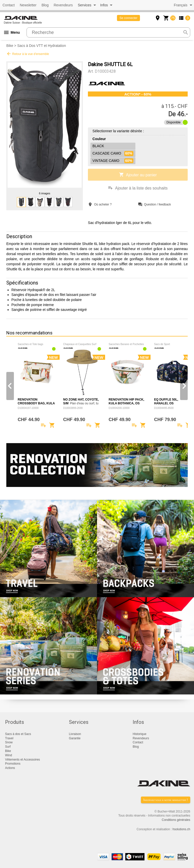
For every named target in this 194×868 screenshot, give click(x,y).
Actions (10, 768)
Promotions (13, 764)
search (186, 32)
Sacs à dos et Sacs (18, 734)
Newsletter (28, 5)
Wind (8, 755)
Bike (10, 46)
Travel (9, 738)
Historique (139, 734)
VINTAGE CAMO (113, 161)
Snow (9, 742)
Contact (9, 5)
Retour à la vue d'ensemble (28, 54)
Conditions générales (176, 820)
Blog (45, 5)
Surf (8, 747)
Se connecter (128, 18)
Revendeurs (63, 5)
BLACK (98, 146)
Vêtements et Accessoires (22, 760)
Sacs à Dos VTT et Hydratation (42, 46)
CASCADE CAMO (113, 154)
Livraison (75, 734)
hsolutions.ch (181, 829)
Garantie (75, 738)
